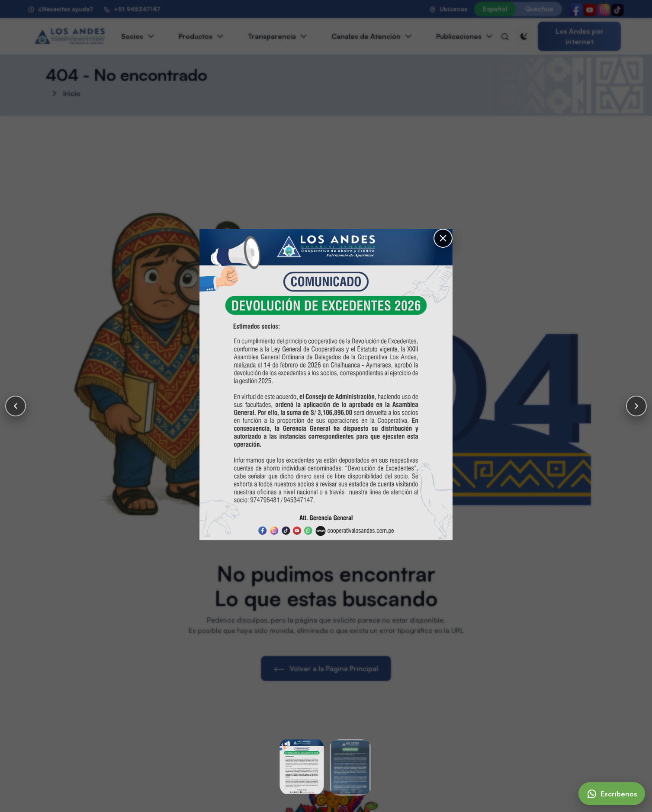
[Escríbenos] (612, 794)
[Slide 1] (302, 767)
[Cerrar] (443, 238)
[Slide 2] (350, 767)
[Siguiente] (636, 406)
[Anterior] (16, 406)
